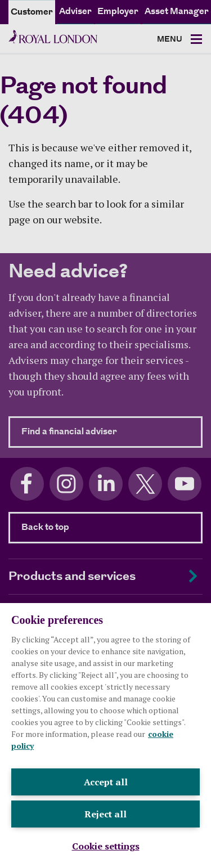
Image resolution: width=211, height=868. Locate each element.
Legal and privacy (39, 809)
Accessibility (140, 823)
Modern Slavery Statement (56, 823)
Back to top (45, 527)
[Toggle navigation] (179, 40)
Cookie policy (108, 809)
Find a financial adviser (112, 431)
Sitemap (23, 836)
